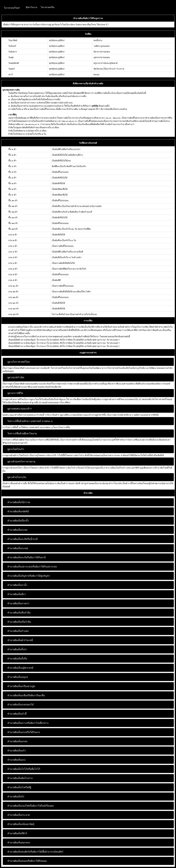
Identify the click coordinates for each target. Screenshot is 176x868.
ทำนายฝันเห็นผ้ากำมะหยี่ (20, 640)
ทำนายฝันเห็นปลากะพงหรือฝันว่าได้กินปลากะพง (32, 567)
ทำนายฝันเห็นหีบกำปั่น (19, 613)
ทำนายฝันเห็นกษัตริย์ (18, 511)
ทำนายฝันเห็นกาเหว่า (18, 603)
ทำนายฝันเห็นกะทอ (17, 530)
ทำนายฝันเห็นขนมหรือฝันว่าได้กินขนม (27, 861)
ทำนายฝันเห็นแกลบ (17, 741)
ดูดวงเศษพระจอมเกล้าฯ (20, 409)
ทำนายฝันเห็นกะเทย (18, 548)
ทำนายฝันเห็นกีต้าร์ (17, 833)
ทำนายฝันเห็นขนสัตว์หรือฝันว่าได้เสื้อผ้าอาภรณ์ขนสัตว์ (35, 852)
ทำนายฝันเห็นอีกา (17, 594)
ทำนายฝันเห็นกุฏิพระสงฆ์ (20, 668)
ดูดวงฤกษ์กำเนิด (16, 377)
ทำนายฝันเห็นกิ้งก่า (17, 649)
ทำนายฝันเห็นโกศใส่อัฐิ (19, 787)
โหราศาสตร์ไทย (12, 8)
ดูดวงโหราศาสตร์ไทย (19, 362)
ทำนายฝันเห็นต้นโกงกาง (20, 778)
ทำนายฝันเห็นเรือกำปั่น (19, 622)
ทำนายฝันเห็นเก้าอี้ (17, 714)
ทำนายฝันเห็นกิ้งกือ (17, 659)
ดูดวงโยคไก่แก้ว (16, 449)
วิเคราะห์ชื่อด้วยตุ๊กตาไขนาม (22, 433)
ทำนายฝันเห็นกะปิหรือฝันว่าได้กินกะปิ (27, 557)
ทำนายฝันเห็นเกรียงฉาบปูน (21, 686)
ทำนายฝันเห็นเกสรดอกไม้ (21, 705)
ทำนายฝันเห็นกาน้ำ (17, 585)
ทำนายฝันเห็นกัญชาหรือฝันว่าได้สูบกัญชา (29, 576)
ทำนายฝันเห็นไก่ (16, 797)
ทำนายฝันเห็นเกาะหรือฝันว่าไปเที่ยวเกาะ (28, 723)
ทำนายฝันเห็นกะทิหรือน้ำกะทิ (23, 539)
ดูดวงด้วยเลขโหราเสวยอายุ (21, 462)
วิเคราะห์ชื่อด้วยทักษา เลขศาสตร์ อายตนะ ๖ (30, 421)
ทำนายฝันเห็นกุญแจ (18, 677)
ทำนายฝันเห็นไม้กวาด (19, 502)
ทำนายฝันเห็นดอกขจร (19, 843)
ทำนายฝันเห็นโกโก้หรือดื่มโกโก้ (24, 769)
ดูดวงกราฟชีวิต (15, 393)
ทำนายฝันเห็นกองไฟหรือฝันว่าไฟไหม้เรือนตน (31, 806)
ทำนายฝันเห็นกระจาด (19, 815)
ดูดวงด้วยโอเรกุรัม (17, 477)
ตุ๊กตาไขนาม (31, 7)
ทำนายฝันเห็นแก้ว (17, 751)
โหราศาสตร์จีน (48, 7)
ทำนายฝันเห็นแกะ (17, 760)
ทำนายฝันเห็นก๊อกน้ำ (18, 521)
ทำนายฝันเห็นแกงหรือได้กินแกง (24, 732)
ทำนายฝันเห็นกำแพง (18, 631)
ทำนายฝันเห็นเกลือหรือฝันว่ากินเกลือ (26, 695)
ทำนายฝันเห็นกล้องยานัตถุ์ (21, 824)
